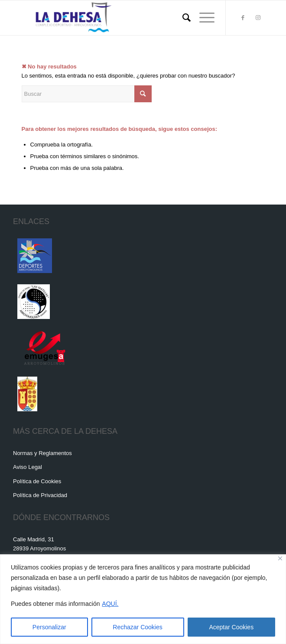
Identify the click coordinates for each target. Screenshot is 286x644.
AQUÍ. (110, 604)
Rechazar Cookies (137, 627)
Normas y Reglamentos (42, 453)
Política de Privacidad (40, 495)
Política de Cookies (37, 481)
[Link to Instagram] (258, 18)
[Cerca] (280, 558)
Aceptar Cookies (231, 627)
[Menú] (203, 18)
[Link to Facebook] (243, 18)
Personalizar (49, 627)
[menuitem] (182, 18)
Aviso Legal (28, 467)
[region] (143, 599)
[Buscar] (182, 18)
